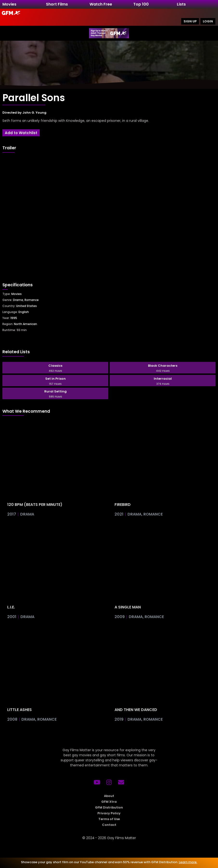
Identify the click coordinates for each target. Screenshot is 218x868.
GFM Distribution (109, 807)
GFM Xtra (109, 802)
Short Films (57, 4)
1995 (14, 318)
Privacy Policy (109, 813)
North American (26, 324)
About (109, 796)
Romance (32, 300)
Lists (181, 4)
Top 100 (141, 4)
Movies (9, 4)
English (24, 312)
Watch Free (101, 4)
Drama (18, 300)
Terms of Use (109, 819)
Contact (109, 825)
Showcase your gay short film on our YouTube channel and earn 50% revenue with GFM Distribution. (109, 862)
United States (26, 306)
